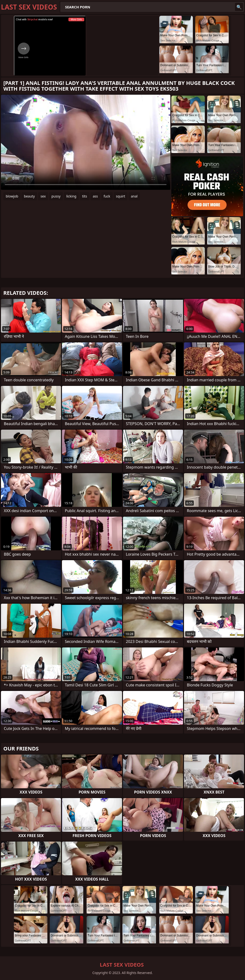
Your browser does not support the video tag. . (86, 142)
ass (95, 196)
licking (71, 196)
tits (84, 196)
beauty (29, 196)
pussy (56, 196)
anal (134, 196)
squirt (121, 196)
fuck (107, 196)
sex (43, 196)
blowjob (12, 196)
